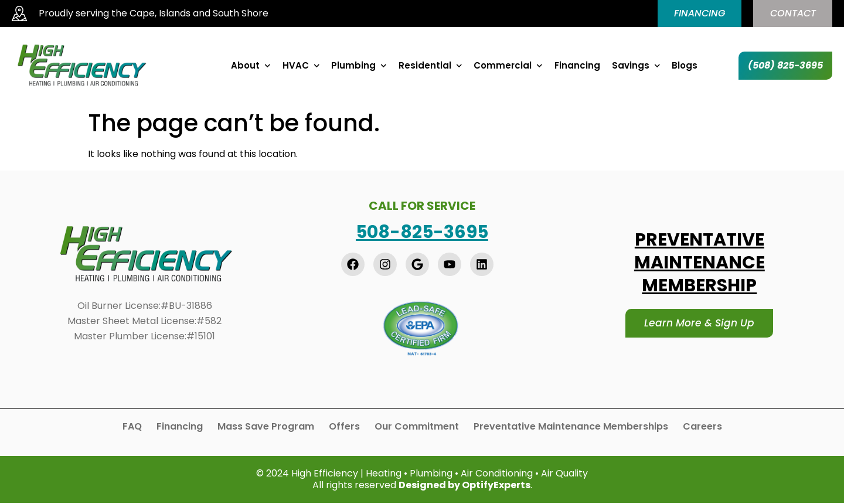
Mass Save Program (266, 427)
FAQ (132, 427)
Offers (344, 427)
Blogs (685, 67)
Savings (636, 67)
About (251, 67)
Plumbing (359, 67)
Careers (702, 427)
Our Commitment (417, 427)
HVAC (301, 67)
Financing (577, 67)
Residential (430, 67)
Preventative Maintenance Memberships (571, 427)
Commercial (508, 67)
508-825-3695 (422, 233)
